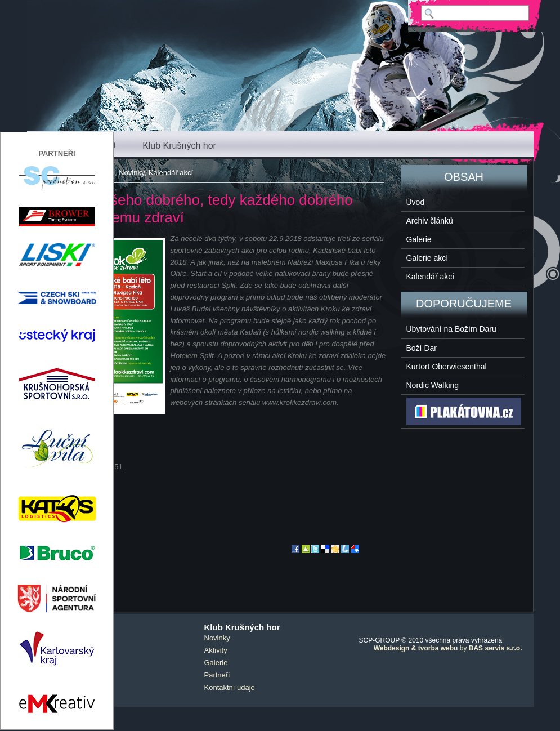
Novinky (131, 173)
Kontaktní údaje (230, 687)
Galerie (419, 239)
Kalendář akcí (171, 173)
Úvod (416, 202)
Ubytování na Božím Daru (451, 329)
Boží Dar (422, 348)
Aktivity (216, 650)
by (448, 648)
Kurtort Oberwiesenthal (447, 367)
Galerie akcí (427, 258)
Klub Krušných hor (179, 146)
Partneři (217, 675)
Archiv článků (430, 221)
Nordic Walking (433, 385)
